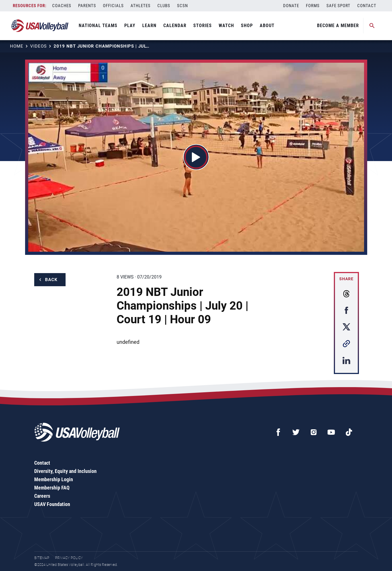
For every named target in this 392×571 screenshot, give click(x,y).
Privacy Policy (69, 558)
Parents (87, 6)
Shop (247, 26)
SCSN (182, 6)
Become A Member (338, 26)
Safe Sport (338, 6)
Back (51, 280)
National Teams (98, 26)
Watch (226, 26)
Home (17, 46)
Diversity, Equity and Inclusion (65, 471)
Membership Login (54, 479)
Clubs (164, 6)
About (267, 26)
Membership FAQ (52, 488)
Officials (113, 6)
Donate (291, 6)
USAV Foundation (52, 504)
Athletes (141, 6)
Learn (149, 26)
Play (130, 26)
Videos (38, 46)
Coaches (62, 6)
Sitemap (42, 558)
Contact (367, 6)
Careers (42, 496)
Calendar (175, 26)
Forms (313, 6)
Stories (203, 26)
